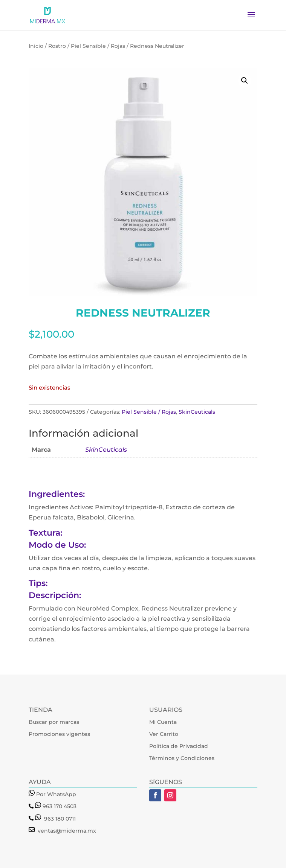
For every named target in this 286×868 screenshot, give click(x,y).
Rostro (57, 46)
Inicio (36, 46)
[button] (245, 81)
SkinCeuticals (197, 412)
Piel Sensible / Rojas (98, 46)
